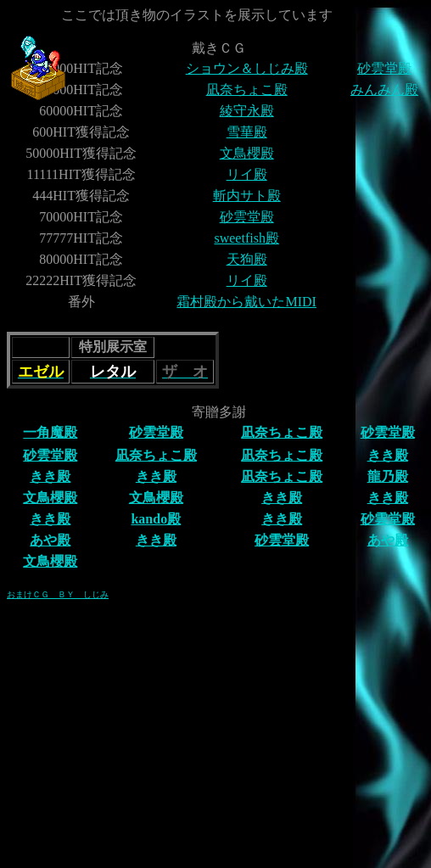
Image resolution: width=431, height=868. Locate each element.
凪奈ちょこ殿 (247, 90)
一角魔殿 (50, 432)
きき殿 (388, 455)
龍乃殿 (388, 476)
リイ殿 (247, 174)
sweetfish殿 (246, 238)
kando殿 (156, 519)
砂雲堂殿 (384, 68)
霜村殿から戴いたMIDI (246, 302)
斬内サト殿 (247, 196)
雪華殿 (247, 132)
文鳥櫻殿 (247, 153)
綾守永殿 (247, 111)
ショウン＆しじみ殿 (247, 68)
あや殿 (50, 540)
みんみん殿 (384, 90)
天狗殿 (247, 259)
